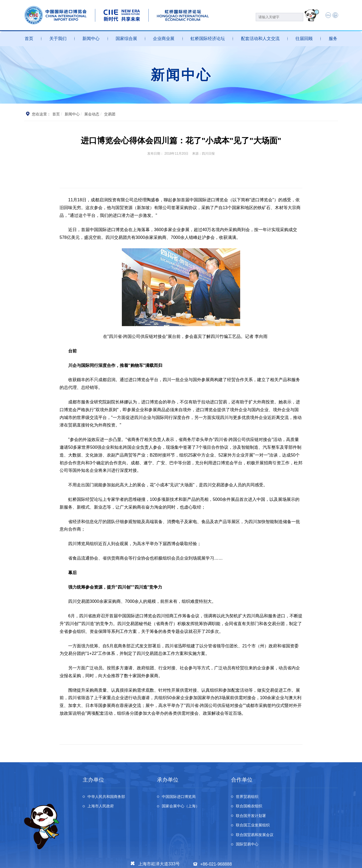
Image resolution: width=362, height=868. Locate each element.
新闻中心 (91, 39)
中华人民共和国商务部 (109, 797)
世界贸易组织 (249, 797)
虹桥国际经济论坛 (208, 39)
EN (325, 16)
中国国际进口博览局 (182, 797)
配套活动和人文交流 (260, 39)
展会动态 (92, 114)
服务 (333, 39)
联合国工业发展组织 (315, 808)
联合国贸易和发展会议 (258, 819)
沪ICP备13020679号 (90, 860)
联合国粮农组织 (310, 797)
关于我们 (58, 39)
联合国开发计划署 (254, 808)
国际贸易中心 (308, 819)
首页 (29, 39)
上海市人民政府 (103, 808)
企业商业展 (164, 39)
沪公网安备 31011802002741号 (135, 860)
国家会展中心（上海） (184, 808)
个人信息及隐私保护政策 (269, 860)
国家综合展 (126, 39)
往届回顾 (304, 39)
